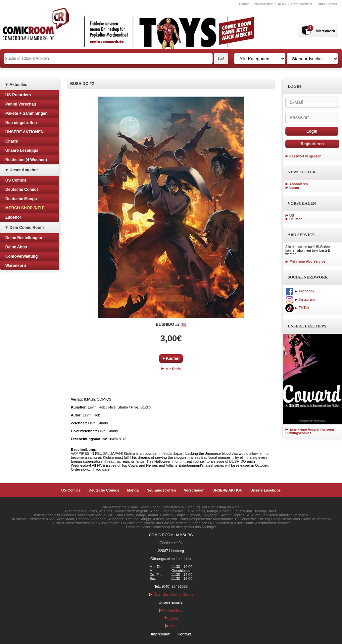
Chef (171, 626)
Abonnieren (299, 184)
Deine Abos (16, 247)
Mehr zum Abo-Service (305, 261)
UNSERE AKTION (228, 490)
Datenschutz (301, 4)
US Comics (16, 180)
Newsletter (264, 4)
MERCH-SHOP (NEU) (25, 208)
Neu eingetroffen (21, 123)
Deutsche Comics (22, 190)
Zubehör (13, 217)
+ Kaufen (171, 359)
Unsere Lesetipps (22, 150)
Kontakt (184, 634)
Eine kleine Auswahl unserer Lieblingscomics (310, 431)
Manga (133, 490)
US (292, 215)
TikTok (297, 308)
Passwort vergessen (305, 156)
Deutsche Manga (21, 199)
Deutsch (296, 219)
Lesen (294, 188)
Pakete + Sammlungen (26, 113)
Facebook (300, 291)
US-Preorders (18, 95)
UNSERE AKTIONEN (24, 132)
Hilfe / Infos (327, 4)
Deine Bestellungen (24, 238)
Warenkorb (16, 266)
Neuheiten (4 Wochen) (26, 160)
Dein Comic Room (27, 228)
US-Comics (71, 490)
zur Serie (171, 369)
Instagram (300, 300)
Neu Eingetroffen (161, 490)
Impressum (161, 634)
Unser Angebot (24, 170)
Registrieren (312, 144)
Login (312, 131)
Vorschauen (194, 490)
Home (244, 4)
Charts (12, 141)
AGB (282, 4)
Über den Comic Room (171, 594)
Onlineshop (171, 610)
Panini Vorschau (21, 104)
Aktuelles (18, 85)
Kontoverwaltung (22, 256)
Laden (171, 618)
